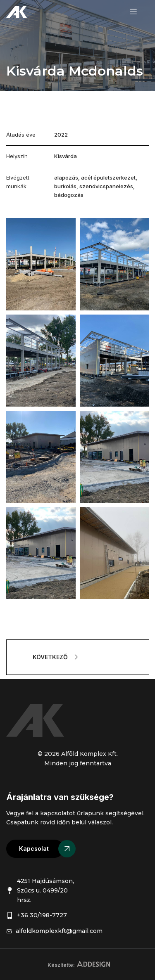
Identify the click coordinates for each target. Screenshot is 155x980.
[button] (35, 849)
